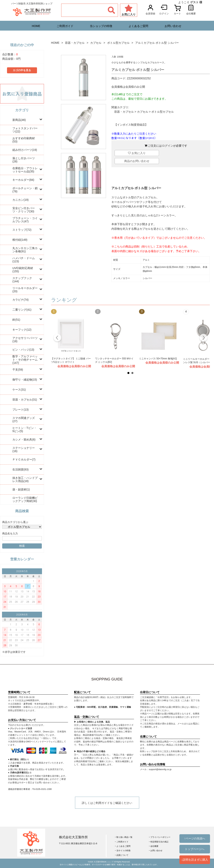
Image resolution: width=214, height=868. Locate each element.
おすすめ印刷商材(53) (24, 140)
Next (203, 338)
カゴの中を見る (22, 70)
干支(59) (18, 370)
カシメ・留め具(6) (24, 439)
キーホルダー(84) (23, 180)
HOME (36, 26)
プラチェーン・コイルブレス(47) (25, 220)
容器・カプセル (75, 43)
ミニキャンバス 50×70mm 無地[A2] (158, 359)
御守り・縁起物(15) (25, 380)
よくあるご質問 (138, 26)
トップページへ (195, 849)
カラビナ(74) (20, 300)
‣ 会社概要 (154, 846)
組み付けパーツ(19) (25, 150)
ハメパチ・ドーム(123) (24, 260)
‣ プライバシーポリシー (160, 837)
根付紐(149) (20, 240)
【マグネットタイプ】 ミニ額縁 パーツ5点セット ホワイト (71, 360)
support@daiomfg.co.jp (160, 769)
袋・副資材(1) (21, 489)
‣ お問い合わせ (156, 851)
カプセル (96, 43)
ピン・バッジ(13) (23, 350)
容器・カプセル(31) (25, 400)
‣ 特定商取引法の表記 (159, 842)
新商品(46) (19, 120)
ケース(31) (19, 390)
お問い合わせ (173, 26)
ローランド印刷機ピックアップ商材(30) (25, 499)
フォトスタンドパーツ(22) (25, 130)
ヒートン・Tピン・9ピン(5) (24, 430)
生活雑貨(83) (20, 469)
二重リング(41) (22, 310)
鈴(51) (16, 320)
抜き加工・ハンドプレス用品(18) (25, 479)
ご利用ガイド (65, 26)
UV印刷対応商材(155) (23, 270)
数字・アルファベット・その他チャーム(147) (25, 360)
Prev (57, 338)
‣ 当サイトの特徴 (123, 851)
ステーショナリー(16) (24, 449)
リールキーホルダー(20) (25, 290)
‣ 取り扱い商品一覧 (124, 837)
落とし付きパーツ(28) (24, 160)
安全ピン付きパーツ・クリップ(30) (24, 210)
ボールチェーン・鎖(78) (25, 190)
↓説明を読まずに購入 (195, 860)
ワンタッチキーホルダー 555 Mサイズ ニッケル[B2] (114, 360)
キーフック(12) (22, 330)
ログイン (168, 146)
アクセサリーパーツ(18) (25, 340)
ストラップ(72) (22, 230)
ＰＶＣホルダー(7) (24, 459)
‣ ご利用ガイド (122, 842)
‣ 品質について (122, 855)
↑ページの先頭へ (195, 838)
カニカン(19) (20, 200)
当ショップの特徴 (101, 26)
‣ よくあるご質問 (123, 846)
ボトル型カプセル (118, 43)
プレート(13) (20, 410)
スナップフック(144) (22, 280)
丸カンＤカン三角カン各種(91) (25, 250)
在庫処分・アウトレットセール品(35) (25, 170)
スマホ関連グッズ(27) (24, 420)
